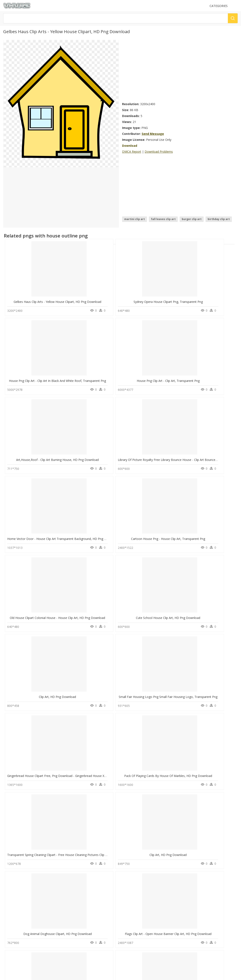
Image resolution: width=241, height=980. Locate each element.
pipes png (19, 863)
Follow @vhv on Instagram (21, 940)
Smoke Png (72, 888)
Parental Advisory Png (79, 863)
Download (130, 146)
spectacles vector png (27, 878)
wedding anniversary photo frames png (37, 868)
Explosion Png (74, 868)
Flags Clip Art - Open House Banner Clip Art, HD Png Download (110, 603)
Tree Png (71, 883)
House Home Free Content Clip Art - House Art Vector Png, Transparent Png (60, 679)
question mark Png (77, 873)
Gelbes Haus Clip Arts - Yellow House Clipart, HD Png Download (51, 299)
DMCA (9, 924)
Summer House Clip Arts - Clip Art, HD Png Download (162, 755)
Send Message (153, 134)
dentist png (20, 858)
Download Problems (159, 152)
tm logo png (21, 888)
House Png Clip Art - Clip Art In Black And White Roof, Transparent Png (174, 299)
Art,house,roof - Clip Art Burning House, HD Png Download (49, 375)
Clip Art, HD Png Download (152, 451)
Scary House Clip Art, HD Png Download (94, 831)
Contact (10, 917)
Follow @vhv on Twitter (19, 944)
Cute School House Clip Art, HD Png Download (98, 451)
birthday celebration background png (36, 883)
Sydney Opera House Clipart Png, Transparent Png (101, 299)
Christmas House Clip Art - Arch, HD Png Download (161, 679)
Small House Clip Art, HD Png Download (35, 831)
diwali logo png (23, 873)
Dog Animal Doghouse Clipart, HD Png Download (41, 603)
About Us (11, 921)
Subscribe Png (75, 858)
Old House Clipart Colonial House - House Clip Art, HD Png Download (55, 451)
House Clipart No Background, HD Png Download (100, 679)
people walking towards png (31, 893)
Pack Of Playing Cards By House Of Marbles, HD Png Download (110, 527)
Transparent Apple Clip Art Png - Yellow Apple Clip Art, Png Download (173, 603)
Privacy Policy (13, 928)
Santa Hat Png (74, 878)
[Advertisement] (180, 70)
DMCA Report (132, 152)
